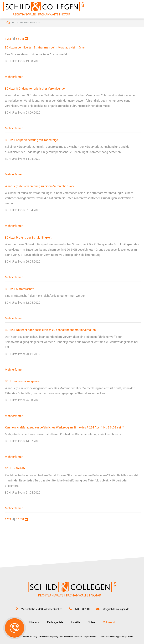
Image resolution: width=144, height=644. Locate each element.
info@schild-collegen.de (115, 609)
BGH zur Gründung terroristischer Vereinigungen (36, 89)
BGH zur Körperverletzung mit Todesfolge (31, 140)
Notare (92, 622)
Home (15, 23)
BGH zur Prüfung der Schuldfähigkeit (28, 238)
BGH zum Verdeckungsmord (23, 381)
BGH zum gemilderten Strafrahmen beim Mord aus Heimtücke (45, 47)
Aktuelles (24, 23)
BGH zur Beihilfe (15, 468)
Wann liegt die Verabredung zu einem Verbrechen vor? (40, 186)
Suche (131, 637)
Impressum (92, 637)
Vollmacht (109, 622)
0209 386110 (82, 609)
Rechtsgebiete (55, 622)
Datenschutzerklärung (108, 637)
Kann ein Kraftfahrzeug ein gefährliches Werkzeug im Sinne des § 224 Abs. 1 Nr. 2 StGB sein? (64, 427)
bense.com (81, 637)
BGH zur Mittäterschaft (20, 289)
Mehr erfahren (14, 77)
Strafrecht (35, 23)
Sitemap (123, 637)
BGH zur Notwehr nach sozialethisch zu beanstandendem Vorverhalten (50, 330)
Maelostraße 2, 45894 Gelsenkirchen (42, 609)
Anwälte (75, 622)
